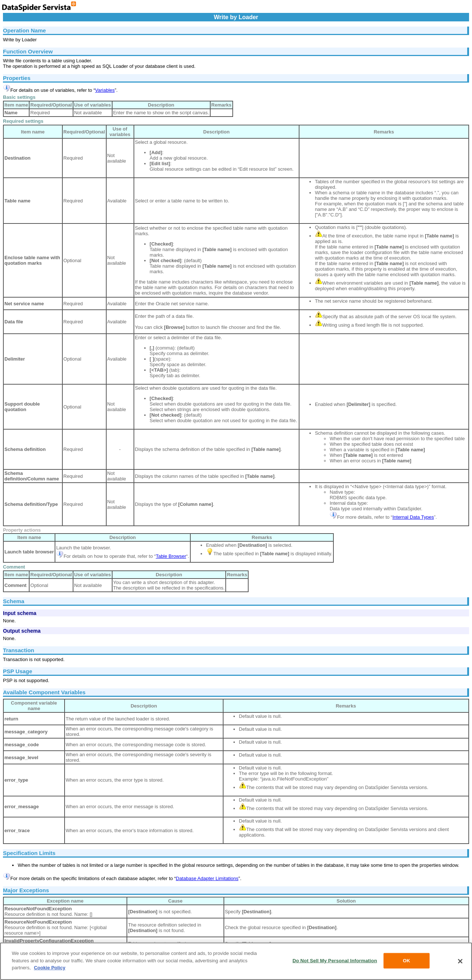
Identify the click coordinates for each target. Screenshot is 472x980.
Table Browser (171, 556)
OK (407, 961)
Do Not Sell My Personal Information (335, 961)
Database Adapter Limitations (207, 878)
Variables (105, 90)
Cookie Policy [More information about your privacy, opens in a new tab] (50, 968)
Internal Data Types (413, 517)
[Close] (460, 961)
